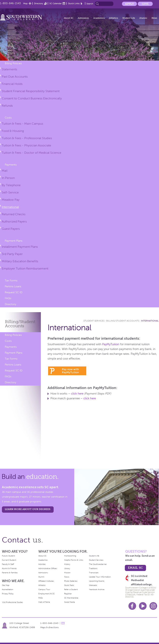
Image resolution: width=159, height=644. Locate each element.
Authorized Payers (14, 221)
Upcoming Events (97, 581)
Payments (11, 165)
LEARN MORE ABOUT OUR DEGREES (28, 509)
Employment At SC (46, 594)
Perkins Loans (13, 286)
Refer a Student (71, 589)
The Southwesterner (98, 564)
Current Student (9, 560)
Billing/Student (20, 324)
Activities (42, 564)
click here (77, 394)
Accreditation (8, 589)
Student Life (129, 18)
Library (67, 568)
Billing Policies (13, 63)
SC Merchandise (71, 598)
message (63, 623)
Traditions (93, 568)
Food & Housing (13, 131)
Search (90, 4)
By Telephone (11, 185)
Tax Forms (11, 281)
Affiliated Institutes (46, 581)
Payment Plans (14, 241)
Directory (39, 3)
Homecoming (70, 556)
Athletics (113, 18)
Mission (67, 573)
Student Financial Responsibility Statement (31, 91)
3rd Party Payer (12, 254)
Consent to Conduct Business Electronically (32, 98)
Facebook (132, 606)
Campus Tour (44, 589)
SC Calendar (56, 3)
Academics (99, 18)
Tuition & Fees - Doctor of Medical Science (31, 153)
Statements (9, 69)
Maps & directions (49, 627)
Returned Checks (14, 214)
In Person (8, 178)
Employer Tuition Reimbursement (25, 268)
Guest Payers (11, 229)
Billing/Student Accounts (123, 321)
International (10, 207)
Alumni (143, 18)
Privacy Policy (8, 594)
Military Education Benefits (20, 261)
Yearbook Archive (97, 589)
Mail (5, 171)
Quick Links (74, 3)
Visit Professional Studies (13, 602)
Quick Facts (69, 585)
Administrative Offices (48, 568)
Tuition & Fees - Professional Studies (27, 138)
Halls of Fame (44, 602)
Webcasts (93, 585)
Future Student (8, 556)
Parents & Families (10, 573)
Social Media (69, 602)
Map (25, 3)
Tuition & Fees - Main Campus (22, 124)
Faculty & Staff (8, 564)
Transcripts (94, 573)
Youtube (143, 606)
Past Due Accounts (15, 77)
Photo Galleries (71, 581)
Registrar (68, 594)
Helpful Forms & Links (74, 560)
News (154, 18)
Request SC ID (14, 292)
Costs (8, 118)
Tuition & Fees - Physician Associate (26, 145)
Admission (83, 18)
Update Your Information (100, 577)
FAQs (8, 298)
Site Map (6, 585)
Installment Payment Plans (20, 247)
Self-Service (10, 192)
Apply (129, 4)
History (67, 564)
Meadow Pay (11, 200)
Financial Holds (12, 84)
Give (145, 4)
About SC (69, 18)
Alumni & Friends (9, 568)
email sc (135, 568)
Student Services (94, 321)
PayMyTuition (111, 344)
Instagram (153, 606)
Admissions (43, 573)
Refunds (7, 106)
